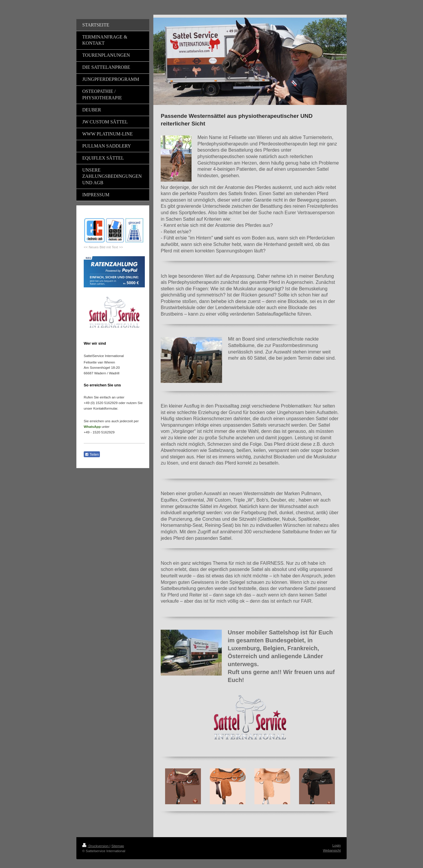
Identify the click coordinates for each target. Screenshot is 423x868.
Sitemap (118, 846)
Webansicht (332, 850)
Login (336, 845)
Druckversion (96, 846)
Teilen (92, 455)
